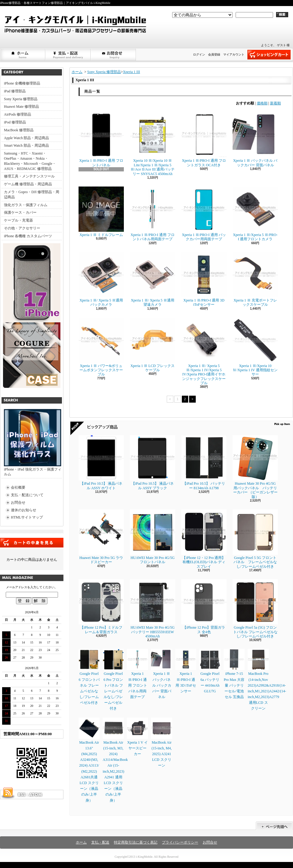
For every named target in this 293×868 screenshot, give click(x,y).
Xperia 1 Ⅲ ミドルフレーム (101, 212)
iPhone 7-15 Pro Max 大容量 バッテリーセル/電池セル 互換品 (234, 674)
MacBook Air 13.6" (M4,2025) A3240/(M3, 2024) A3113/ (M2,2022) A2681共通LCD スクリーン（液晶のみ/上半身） (89, 760)
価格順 (262, 103)
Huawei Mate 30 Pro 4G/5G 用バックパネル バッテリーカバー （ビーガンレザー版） (255, 467)
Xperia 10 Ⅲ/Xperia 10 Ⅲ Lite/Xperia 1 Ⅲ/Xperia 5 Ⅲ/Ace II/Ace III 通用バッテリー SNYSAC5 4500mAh (153, 144)
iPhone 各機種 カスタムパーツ (28, 236)
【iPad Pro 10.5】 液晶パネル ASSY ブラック (153, 463)
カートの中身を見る (32, 543)
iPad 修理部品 (15, 91)
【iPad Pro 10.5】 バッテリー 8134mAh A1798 (204, 463)
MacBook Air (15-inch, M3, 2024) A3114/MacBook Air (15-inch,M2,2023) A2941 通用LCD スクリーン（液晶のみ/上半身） (115, 760)
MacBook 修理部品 (19, 130)
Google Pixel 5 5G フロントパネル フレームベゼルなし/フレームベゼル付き (255, 539)
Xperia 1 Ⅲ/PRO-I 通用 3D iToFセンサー (204, 279)
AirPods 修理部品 (18, 114)
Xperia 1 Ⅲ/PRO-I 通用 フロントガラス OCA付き (204, 140)
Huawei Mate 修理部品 (21, 107)
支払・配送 (100, 842)
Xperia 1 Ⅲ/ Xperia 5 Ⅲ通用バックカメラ (101, 279)
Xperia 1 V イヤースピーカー (137, 737)
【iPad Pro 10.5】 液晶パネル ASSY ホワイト (101, 463)
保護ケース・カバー (20, 212)
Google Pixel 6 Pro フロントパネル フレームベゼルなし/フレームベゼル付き (113, 680)
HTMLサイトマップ (27, 517)
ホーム (23, 55)
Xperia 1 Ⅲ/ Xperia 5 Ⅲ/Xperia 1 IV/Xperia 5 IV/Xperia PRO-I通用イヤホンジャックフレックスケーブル (204, 351)
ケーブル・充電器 (18, 220)
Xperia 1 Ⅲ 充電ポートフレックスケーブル (255, 279)
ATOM (36, 795)
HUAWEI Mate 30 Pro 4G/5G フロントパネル (153, 537)
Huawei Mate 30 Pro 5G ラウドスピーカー (101, 537)
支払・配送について (68, 55)
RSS (21, 795)
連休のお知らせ (24, 510)
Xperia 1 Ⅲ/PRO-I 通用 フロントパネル (101, 140)
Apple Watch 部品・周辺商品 (26, 138)
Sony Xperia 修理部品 (21, 99)
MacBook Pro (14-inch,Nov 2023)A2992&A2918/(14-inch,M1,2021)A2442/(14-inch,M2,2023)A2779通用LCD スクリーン (267, 680)
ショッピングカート (269, 55)
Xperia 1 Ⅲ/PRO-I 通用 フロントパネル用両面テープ (153, 214)
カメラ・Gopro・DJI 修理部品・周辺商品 (32, 195)
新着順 (275, 103)
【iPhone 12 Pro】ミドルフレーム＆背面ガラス (101, 606)
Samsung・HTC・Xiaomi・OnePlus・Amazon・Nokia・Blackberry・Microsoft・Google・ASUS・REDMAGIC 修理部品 (30, 161)
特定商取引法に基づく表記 (136, 842)
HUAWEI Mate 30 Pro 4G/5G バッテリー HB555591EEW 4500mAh (153, 609)
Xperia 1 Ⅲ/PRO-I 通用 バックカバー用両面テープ (204, 214)
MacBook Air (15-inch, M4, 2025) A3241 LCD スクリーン (162, 743)
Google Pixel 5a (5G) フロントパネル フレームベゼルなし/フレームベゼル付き (255, 609)
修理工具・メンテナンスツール (29, 176)
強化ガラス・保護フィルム (26, 205)
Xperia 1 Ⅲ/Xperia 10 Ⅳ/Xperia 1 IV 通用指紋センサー (255, 347)
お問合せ (114, 55)
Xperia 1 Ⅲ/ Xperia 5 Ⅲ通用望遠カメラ (153, 279)
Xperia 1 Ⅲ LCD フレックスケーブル (153, 345)
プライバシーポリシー (180, 842)
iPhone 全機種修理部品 (22, 83)
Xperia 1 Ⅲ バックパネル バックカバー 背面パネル (255, 140)
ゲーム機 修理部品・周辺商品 (28, 184)
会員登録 (214, 54)
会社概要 (18, 487)
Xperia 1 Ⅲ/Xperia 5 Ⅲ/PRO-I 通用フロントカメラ (255, 214)
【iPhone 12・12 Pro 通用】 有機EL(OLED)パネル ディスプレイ (204, 539)
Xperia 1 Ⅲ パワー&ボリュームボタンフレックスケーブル (101, 347)
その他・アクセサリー (22, 228)
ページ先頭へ (274, 826)
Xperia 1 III (132, 72)
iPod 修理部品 (15, 122)
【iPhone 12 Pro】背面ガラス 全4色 (204, 606)
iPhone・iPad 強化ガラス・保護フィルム (33, 443)
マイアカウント (234, 54)
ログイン (199, 54)
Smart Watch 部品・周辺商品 (26, 145)
